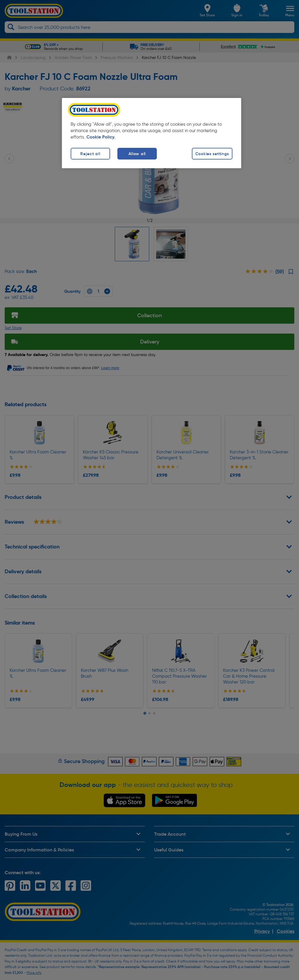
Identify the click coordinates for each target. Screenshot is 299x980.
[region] (152, 133)
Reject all (90, 154)
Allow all (137, 154)
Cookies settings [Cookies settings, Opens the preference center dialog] (212, 154)
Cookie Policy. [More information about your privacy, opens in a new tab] (101, 137)
